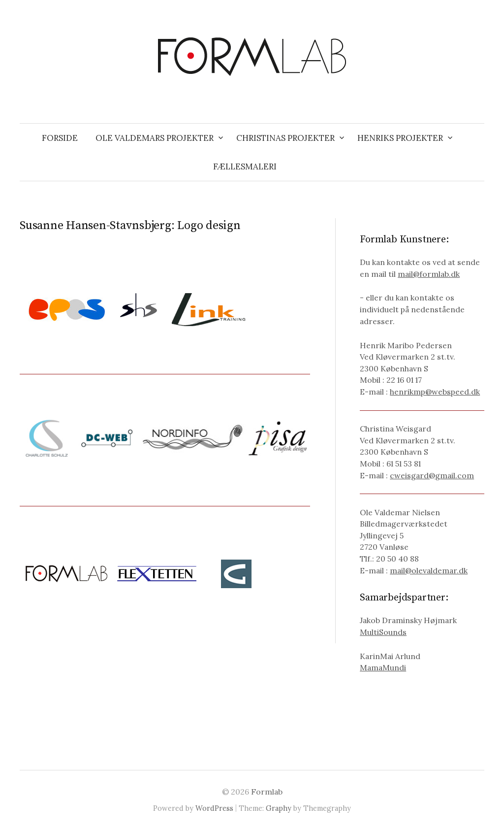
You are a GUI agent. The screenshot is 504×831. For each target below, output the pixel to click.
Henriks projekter (400, 138)
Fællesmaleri (245, 166)
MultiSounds (383, 632)
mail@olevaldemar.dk (429, 570)
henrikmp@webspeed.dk (435, 392)
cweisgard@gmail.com (432, 475)
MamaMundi (383, 667)
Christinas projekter (285, 138)
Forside (60, 138)
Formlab (267, 792)
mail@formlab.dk (429, 274)
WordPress (214, 808)
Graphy (279, 808)
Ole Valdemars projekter (155, 138)
